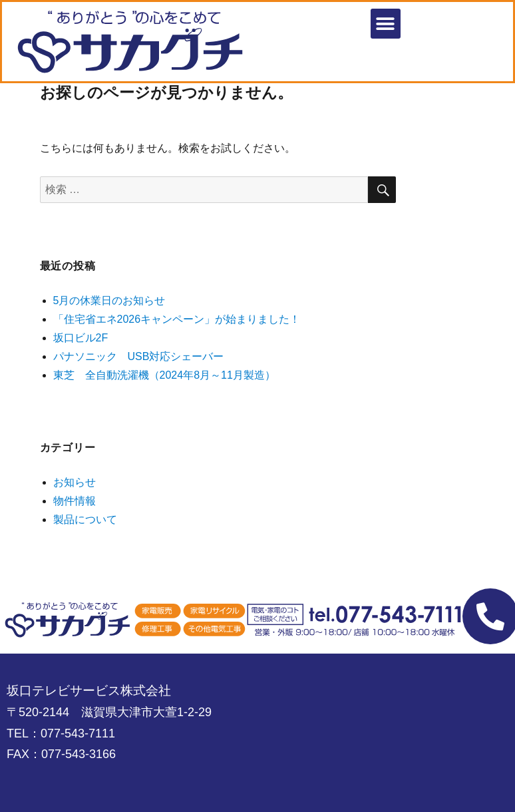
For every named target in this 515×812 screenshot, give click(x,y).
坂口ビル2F (81, 338)
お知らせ (75, 482)
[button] (386, 24)
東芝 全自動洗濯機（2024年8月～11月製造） (164, 375)
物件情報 (75, 501)
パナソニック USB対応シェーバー (139, 356)
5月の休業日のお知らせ (109, 301)
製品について (85, 519)
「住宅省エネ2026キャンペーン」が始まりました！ (177, 319)
